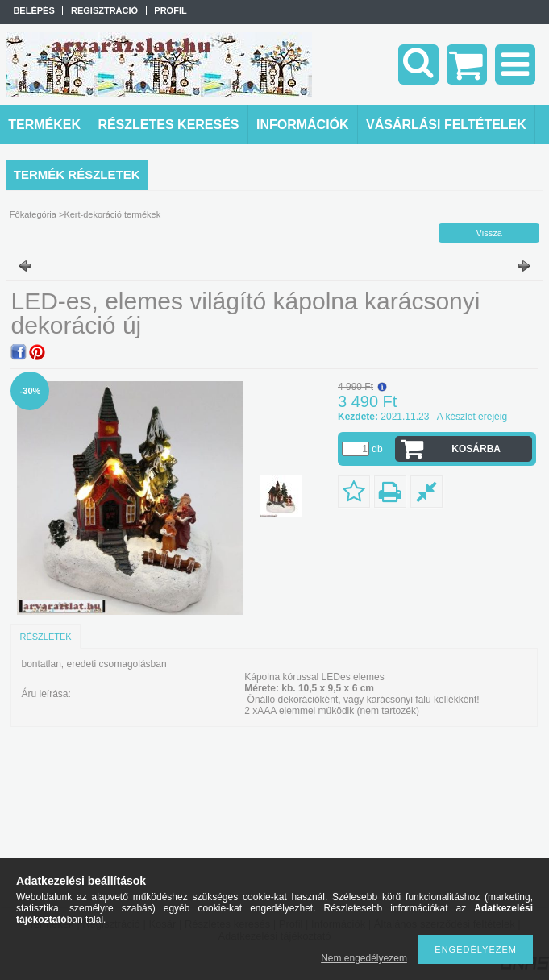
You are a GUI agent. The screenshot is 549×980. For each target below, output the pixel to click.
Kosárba (476, 449)
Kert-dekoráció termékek (112, 214)
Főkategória (33, 214)
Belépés (33, 10)
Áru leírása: (46, 694)
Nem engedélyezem (364, 958)
